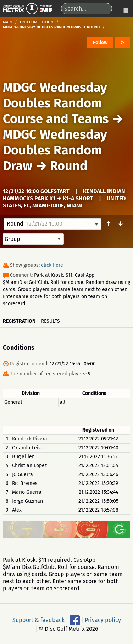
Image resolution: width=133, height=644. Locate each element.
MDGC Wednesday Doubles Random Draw (55, 150)
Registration (19, 321)
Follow (100, 43)
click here (52, 265)
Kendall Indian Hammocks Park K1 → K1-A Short (64, 195)
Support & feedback (38, 620)
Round (69, 166)
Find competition (37, 22)
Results (51, 321)
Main (7, 22)
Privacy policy (103, 620)
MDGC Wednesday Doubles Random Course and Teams (56, 103)
